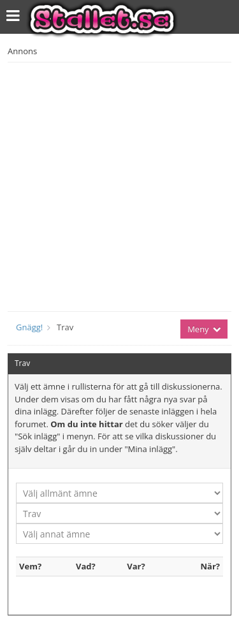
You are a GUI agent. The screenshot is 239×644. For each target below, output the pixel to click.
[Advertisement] (119, 185)
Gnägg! (29, 327)
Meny (204, 329)
